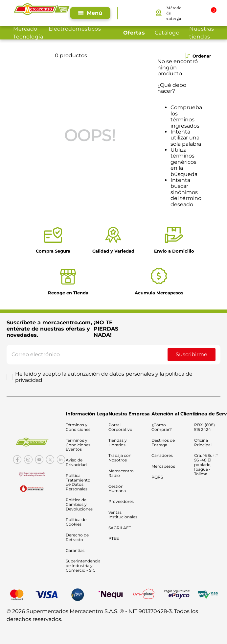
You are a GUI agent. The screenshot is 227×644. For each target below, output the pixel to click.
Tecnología (28, 37)
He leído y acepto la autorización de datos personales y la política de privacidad (104, 377)
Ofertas (134, 33)
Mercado (25, 29)
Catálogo (167, 33)
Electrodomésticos (75, 29)
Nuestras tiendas (202, 33)
